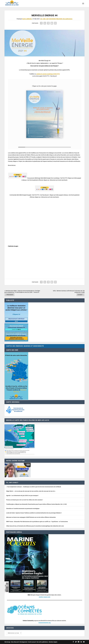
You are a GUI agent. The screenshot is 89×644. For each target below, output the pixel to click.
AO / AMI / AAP (45, 19)
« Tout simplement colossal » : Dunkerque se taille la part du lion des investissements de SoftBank (34, 487)
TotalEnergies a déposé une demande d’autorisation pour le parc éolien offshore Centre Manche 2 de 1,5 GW (36, 504)
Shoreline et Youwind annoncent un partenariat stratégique (23, 508)
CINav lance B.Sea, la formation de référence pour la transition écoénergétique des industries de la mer (35, 526)
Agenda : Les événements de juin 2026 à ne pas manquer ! (22, 496)
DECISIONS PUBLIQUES (56, 19)
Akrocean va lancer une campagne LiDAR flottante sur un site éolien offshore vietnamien (31, 517)
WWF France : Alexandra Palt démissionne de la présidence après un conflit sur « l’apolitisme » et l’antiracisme (37, 522)
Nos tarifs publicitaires (42, 642)
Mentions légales (53, 642)
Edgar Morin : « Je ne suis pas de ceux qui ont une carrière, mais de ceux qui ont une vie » (31, 491)
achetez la (48, 74)
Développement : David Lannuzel (28, 642)
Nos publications (68, 19)
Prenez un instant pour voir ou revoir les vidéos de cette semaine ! (25, 500)
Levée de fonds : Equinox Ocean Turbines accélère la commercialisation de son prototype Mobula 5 (34, 513)
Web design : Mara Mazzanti (12, 642)
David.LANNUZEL (27, 19)
